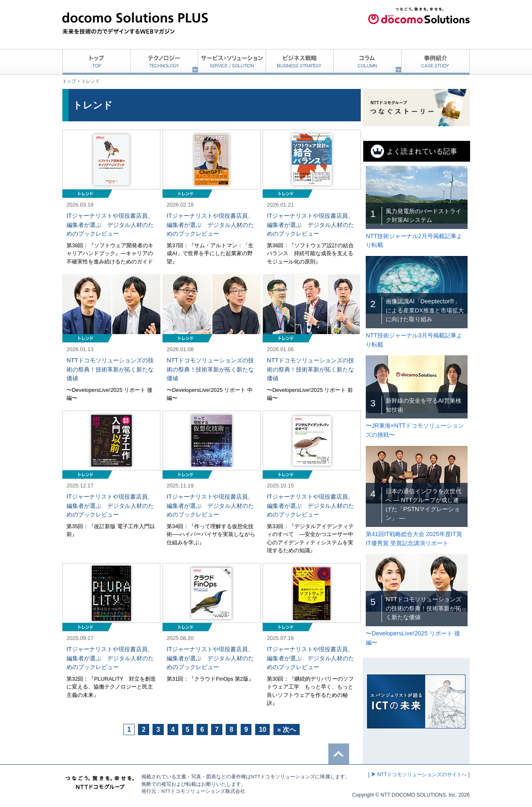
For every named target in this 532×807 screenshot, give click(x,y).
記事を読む (111, 198)
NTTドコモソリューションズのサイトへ (422, 775)
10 (263, 729)
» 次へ (287, 729)
